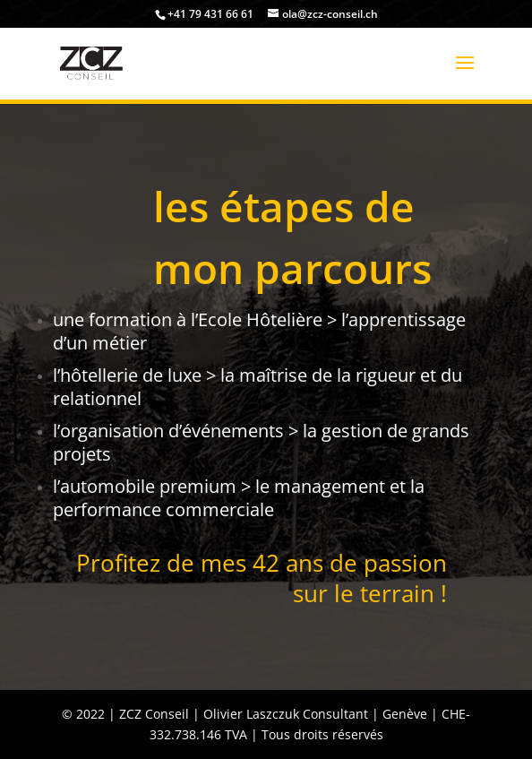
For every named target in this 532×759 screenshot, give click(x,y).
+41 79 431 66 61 (210, 14)
